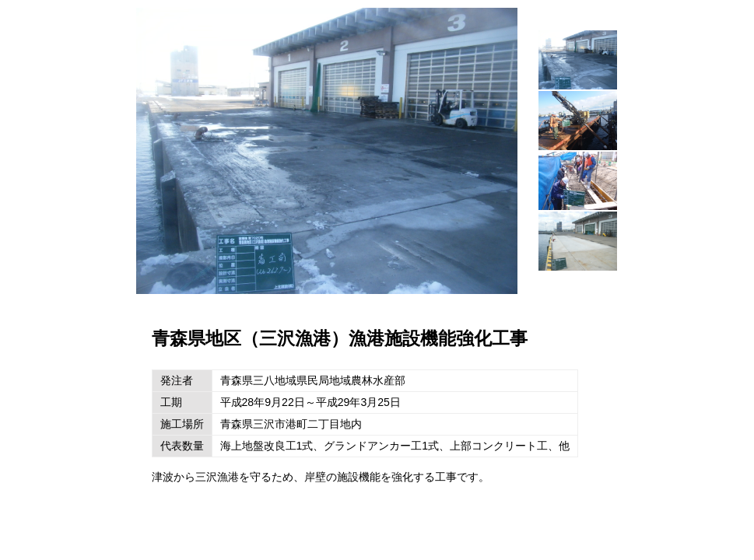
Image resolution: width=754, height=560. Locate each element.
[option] (327, 151)
